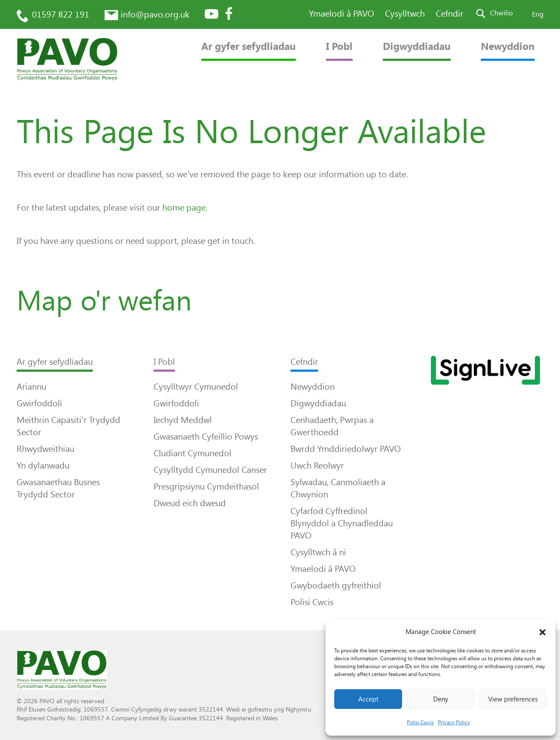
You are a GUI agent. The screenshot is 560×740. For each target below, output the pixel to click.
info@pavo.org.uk (155, 14)
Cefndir (450, 14)
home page (184, 208)
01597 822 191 (61, 14)
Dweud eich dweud (190, 503)
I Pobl (339, 47)
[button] (542, 632)
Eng (538, 14)
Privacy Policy (454, 722)
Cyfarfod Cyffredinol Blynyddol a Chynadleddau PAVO (342, 523)
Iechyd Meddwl (183, 420)
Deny (441, 699)
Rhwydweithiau (45, 449)
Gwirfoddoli (39, 403)
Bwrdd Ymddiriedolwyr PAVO (346, 449)
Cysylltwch (405, 14)
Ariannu (31, 387)
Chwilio (501, 13)
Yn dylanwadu (43, 465)
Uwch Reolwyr (317, 465)
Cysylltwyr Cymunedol (196, 387)
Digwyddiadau (417, 47)
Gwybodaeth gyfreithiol (336, 585)
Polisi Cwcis (420, 722)
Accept (368, 699)
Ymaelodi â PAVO (341, 14)
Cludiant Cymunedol (192, 453)
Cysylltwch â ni (318, 552)
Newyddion (508, 47)
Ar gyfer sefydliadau (248, 47)
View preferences (513, 699)
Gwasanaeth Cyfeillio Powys (206, 437)
